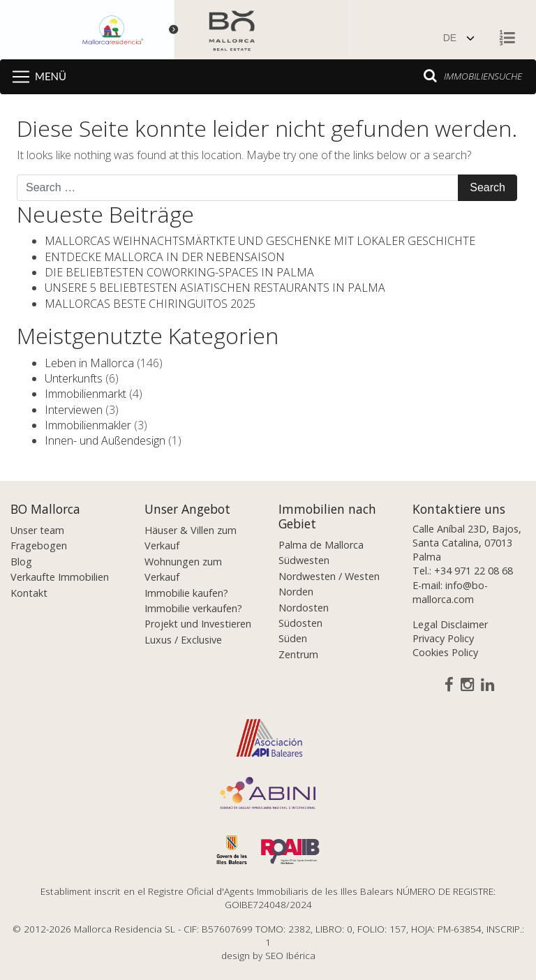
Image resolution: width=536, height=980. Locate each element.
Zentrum (298, 654)
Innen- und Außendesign (105, 440)
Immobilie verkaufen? (193, 608)
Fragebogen (39, 545)
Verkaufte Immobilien (60, 577)
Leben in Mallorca (89, 363)
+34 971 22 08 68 (474, 571)
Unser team (37, 530)
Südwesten (304, 560)
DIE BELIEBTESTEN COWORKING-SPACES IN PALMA (179, 272)
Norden (296, 592)
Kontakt (29, 593)
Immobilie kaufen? (186, 593)
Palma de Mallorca (321, 545)
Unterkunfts (74, 378)
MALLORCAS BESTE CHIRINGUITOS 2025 (150, 304)
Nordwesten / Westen (329, 576)
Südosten (300, 623)
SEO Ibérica (290, 955)
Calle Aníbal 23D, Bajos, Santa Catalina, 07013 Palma (467, 543)
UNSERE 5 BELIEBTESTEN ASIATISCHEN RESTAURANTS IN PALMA (215, 288)
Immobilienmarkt (85, 394)
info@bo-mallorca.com (450, 592)
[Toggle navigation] (37, 77)
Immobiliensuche (473, 75)
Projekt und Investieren (198, 624)
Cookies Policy (445, 652)
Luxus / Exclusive (183, 640)
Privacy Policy (443, 638)
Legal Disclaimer (450, 624)
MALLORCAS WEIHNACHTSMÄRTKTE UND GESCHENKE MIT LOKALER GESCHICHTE (260, 241)
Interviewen (74, 410)
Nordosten (304, 608)
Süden (293, 638)
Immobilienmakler (88, 425)
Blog (21, 562)
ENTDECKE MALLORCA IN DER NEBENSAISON (165, 257)
